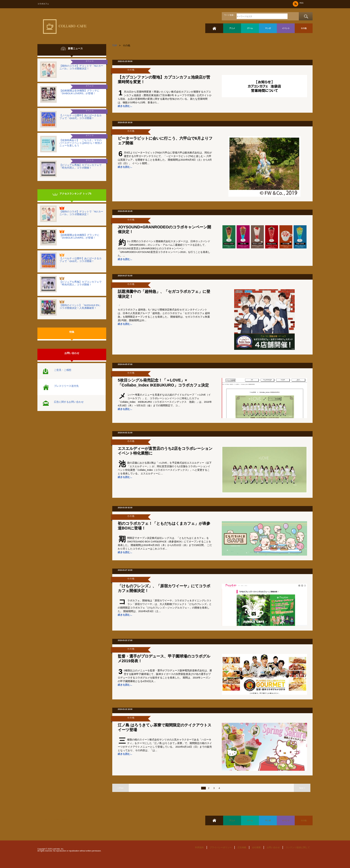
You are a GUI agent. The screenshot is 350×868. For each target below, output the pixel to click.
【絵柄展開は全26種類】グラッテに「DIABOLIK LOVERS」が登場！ (79, 92)
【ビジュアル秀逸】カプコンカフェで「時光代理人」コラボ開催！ (80, 166)
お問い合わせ (273, 847)
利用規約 (199, 847)
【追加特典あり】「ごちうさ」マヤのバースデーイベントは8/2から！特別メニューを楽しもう (81, 143)
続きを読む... (125, 106)
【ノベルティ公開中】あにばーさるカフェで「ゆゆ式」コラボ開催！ (80, 117)
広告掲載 (242, 847)
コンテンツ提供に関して (298, 847)
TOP (115, 45)
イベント (286, 28)
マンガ (268, 28)
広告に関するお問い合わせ (69, 402)
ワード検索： (230, 15)
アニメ (232, 28)
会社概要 (256, 847)
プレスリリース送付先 (66, 386)
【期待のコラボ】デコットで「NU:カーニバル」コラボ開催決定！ (81, 67)
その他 (304, 28)
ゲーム (250, 28)
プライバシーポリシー (221, 847)
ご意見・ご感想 (63, 370)
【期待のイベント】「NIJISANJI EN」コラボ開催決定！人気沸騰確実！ (80, 307)
